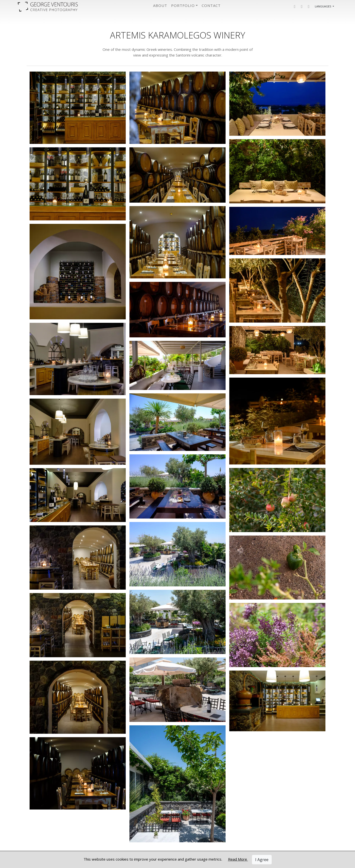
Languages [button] (323, 6)
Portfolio (183, 5)
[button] (295, 7)
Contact (211, 5)
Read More (238, 859)
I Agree (262, 860)
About (160, 5)
